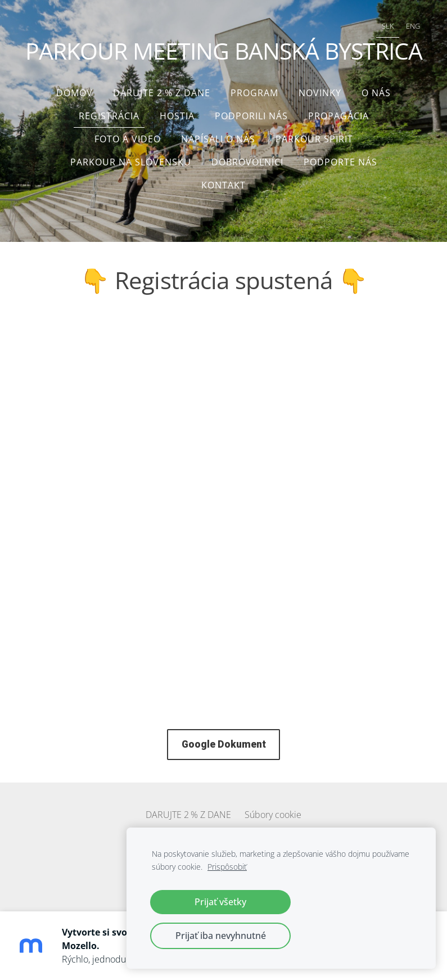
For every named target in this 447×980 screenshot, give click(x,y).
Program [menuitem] (254, 93)
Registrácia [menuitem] (109, 116)
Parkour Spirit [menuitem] (314, 139)
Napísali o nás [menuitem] (218, 139)
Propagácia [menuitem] (338, 116)
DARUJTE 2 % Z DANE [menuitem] (162, 93)
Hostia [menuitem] (177, 116)
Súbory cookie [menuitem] (273, 815)
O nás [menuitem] (376, 93)
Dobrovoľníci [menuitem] (247, 162)
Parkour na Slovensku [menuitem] (131, 162)
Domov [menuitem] (74, 93)
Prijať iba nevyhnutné (221, 936)
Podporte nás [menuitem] (340, 162)
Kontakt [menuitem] (223, 185)
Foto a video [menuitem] (128, 139)
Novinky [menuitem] (320, 93)
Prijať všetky (220, 902)
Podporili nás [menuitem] (251, 116)
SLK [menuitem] (388, 26)
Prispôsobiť (227, 867)
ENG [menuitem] (413, 26)
